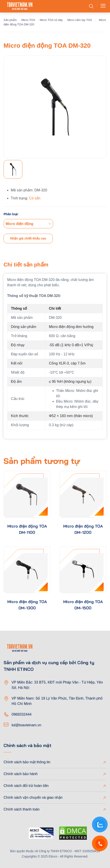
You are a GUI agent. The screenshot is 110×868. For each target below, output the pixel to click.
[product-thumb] (27, 494)
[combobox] (28, 224)
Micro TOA (28, 20)
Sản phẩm (10, 20)
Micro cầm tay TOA (80, 20)
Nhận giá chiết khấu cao (28, 238)
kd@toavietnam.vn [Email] (26, 725)
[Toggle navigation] (102, 6)
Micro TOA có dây (51, 20)
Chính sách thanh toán (22, 809)
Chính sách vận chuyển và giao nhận (33, 797)
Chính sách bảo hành (21, 774)
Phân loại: (11, 214)
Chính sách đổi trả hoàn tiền (26, 786)
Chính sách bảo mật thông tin (27, 762)
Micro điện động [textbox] (19, 224)
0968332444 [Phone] (22, 714)
